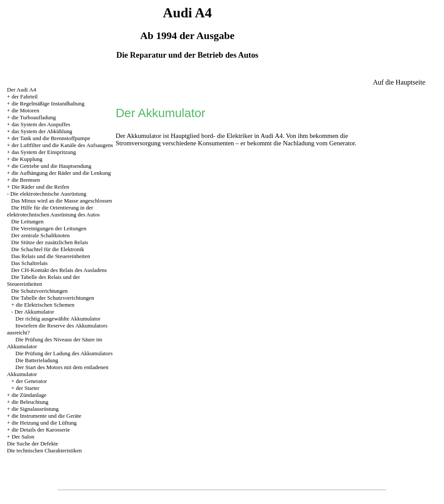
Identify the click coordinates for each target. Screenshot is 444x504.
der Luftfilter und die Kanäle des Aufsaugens (62, 145)
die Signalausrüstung (35, 409)
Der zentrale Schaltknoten (41, 235)
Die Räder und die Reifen (41, 187)
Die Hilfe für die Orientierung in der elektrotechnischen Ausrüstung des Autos (53, 211)
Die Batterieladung (37, 360)
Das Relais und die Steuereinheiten (51, 256)
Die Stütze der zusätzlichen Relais (50, 242)
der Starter (28, 388)
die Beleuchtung (30, 402)
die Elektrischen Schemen (45, 305)
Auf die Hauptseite (399, 82)
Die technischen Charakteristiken (44, 450)
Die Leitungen (28, 221)
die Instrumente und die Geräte (47, 416)
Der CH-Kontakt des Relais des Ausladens (59, 270)
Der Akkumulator (34, 312)
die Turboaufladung (34, 117)
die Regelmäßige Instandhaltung (48, 103)
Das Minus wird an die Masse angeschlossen (62, 201)
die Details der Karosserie (41, 430)
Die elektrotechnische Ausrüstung (48, 194)
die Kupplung (27, 159)
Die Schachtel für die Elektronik (48, 249)
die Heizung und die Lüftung (44, 423)
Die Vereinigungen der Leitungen (49, 228)
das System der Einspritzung (44, 152)
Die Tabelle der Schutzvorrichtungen (53, 298)
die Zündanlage (29, 395)
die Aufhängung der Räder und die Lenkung (61, 173)
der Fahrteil (25, 97)
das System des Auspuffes (41, 124)
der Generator (31, 381)
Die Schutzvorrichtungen (39, 291)
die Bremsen (26, 180)
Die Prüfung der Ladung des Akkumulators (64, 353)
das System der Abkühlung (42, 131)
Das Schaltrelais (29, 263)
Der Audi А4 (21, 90)
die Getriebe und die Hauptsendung (52, 166)
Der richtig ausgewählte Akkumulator (58, 319)
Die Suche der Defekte (33, 443)
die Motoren (26, 110)
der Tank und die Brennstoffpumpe (51, 138)
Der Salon (23, 437)
